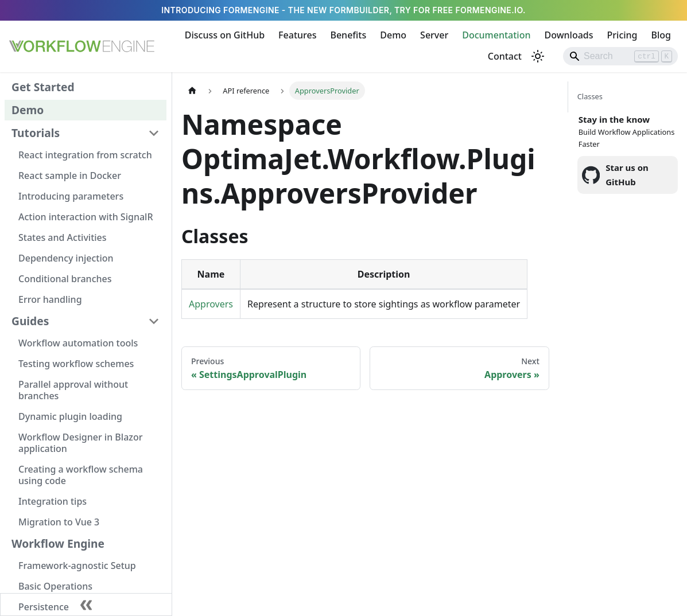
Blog (661, 35)
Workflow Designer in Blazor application (80, 443)
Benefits (348, 35)
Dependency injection (66, 258)
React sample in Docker (70, 176)
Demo (393, 35)
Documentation (496, 35)
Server (434, 35)
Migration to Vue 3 (59, 522)
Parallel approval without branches (73, 390)
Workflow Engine (58, 543)
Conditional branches (65, 279)
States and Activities (63, 237)
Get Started (43, 87)
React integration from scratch (85, 155)
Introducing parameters (71, 196)
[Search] (620, 56)
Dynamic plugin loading (70, 416)
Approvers (211, 304)
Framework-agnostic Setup (77, 566)
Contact (505, 56)
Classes (590, 96)
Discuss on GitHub (225, 35)
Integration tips (53, 501)
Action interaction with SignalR (86, 217)
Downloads (568, 35)
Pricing (622, 35)
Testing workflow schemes (76, 364)
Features (297, 35)
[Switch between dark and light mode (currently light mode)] (538, 56)
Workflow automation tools (78, 343)
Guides (30, 321)
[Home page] (192, 90)
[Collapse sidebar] (86, 605)
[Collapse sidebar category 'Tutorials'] (154, 133)
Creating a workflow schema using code (81, 475)
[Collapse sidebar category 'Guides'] (154, 321)
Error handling (50, 299)
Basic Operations (55, 586)
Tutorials (36, 133)
